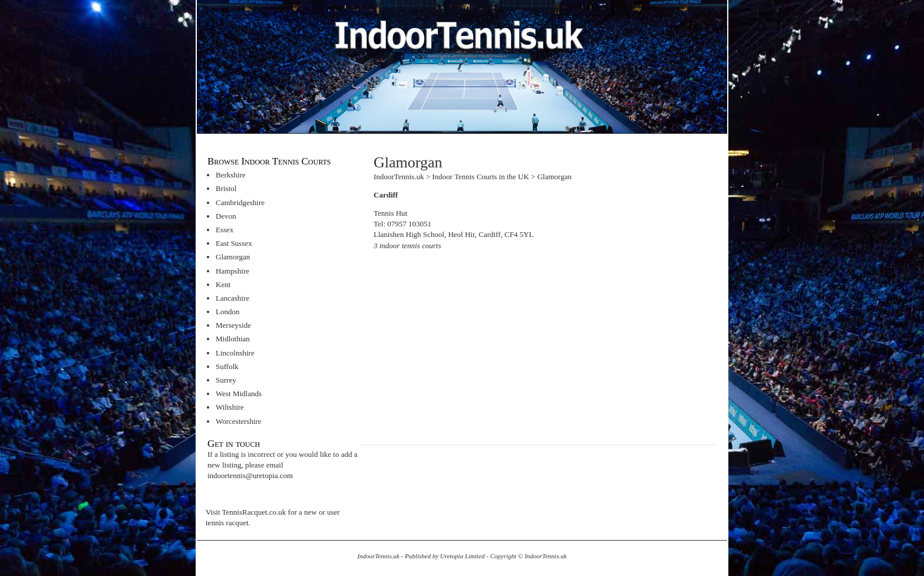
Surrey (226, 380)
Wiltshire (230, 407)
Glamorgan (233, 257)
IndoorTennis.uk (399, 177)
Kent (223, 284)
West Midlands (239, 394)
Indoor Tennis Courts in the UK (481, 177)
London (227, 312)
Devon (226, 216)
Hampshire (232, 271)
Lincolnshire (235, 353)
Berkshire (231, 175)
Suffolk (227, 366)
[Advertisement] (473, 341)
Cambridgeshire (240, 203)
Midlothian (233, 339)
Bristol (226, 188)
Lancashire (232, 298)
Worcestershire (239, 421)
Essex (225, 230)
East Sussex (234, 243)
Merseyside (233, 325)
